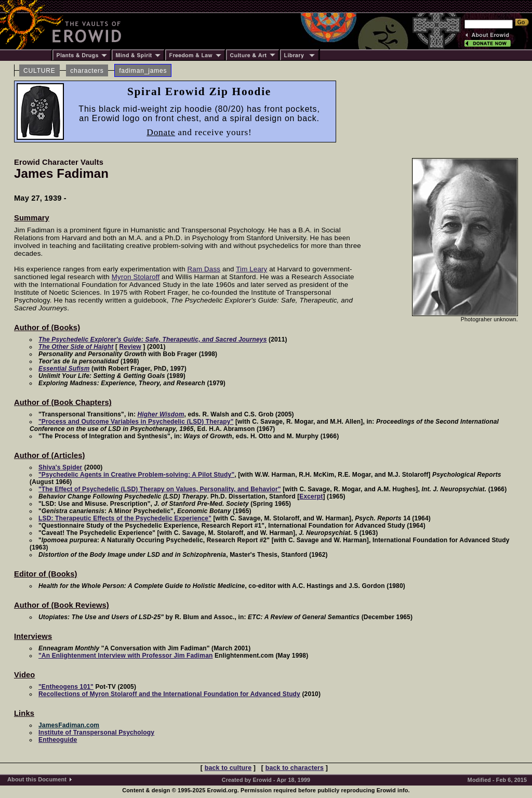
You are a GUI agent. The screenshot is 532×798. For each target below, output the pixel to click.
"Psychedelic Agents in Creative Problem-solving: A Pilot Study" (136, 475)
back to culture (228, 768)
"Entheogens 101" (66, 687)
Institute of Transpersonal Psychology (96, 732)
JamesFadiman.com (69, 725)
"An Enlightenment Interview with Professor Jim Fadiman (125, 656)
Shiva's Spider (60, 467)
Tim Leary (251, 269)
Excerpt (311, 496)
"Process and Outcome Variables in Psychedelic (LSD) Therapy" (136, 422)
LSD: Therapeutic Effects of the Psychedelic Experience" (125, 518)
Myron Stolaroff (136, 277)
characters (87, 71)
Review (130, 347)
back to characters (295, 768)
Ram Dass (204, 269)
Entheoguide (58, 740)
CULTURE (39, 71)
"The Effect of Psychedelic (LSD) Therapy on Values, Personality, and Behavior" (160, 489)
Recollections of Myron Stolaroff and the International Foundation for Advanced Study (169, 694)
